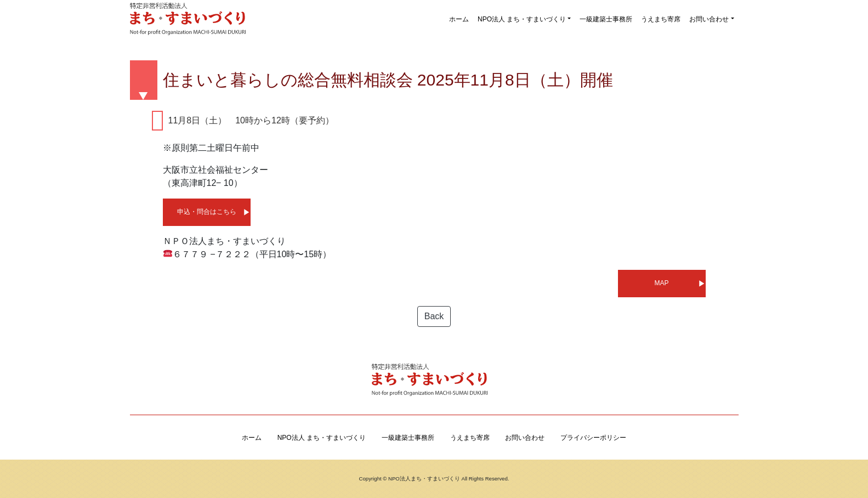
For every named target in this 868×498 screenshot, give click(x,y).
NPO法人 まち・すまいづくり (522, 19)
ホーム (459, 19)
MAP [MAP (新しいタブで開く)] (661, 283)
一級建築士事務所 (606, 19)
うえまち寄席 (661, 19)
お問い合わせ (709, 19)
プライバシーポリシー (593, 438)
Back (434, 316)
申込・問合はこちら (207, 212)
